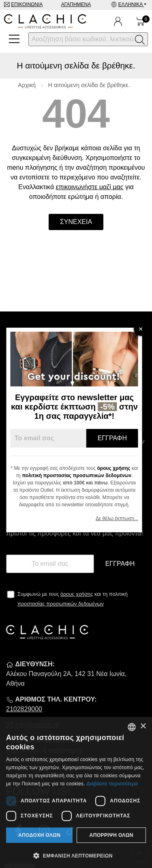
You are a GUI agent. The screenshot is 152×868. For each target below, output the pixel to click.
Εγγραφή (120, 564)
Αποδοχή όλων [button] (39, 835)
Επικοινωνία (27, 4)
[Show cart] (141, 21)
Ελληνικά (131, 4)
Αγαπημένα (76, 4)
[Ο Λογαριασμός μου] (118, 21)
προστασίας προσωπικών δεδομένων (61, 604)
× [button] (143, 726)
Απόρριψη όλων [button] (111, 835)
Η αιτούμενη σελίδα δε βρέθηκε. (89, 85)
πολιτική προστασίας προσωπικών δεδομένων (78, 476)
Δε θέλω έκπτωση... (119, 518)
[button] (76, 855)
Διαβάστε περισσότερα (112, 784)
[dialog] (76, 792)
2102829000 (24, 709)
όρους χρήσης (77, 594)
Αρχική (27, 85)
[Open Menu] (14, 39)
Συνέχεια (76, 222)
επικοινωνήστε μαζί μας (90, 187)
